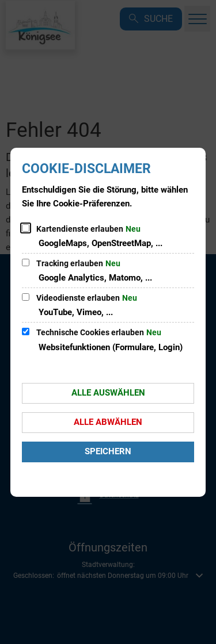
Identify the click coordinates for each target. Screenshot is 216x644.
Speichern (108, 451)
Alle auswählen (108, 393)
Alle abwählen (108, 422)
